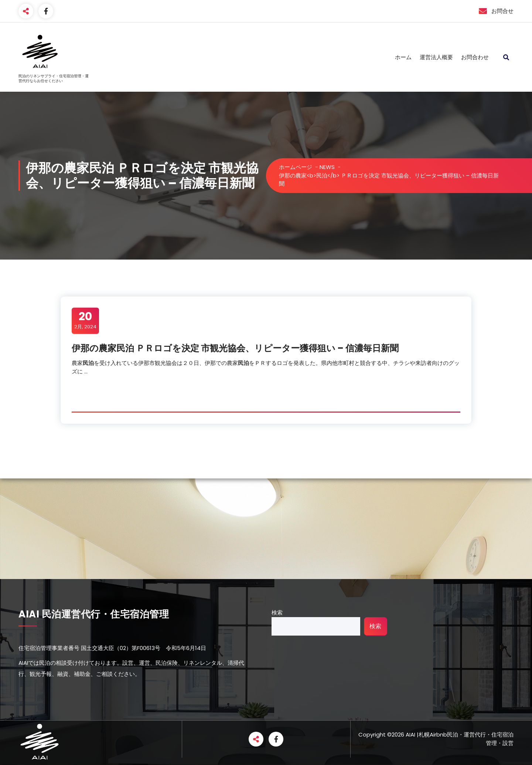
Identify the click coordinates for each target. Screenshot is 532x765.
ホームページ (296, 167)
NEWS (327, 167)
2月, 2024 (85, 320)
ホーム (403, 57)
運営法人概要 (436, 57)
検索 (277, 612)
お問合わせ (475, 57)
